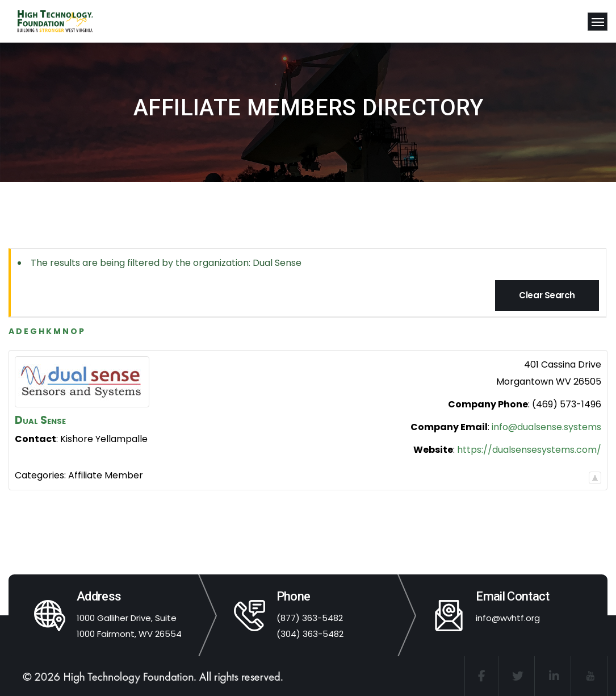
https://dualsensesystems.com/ (529, 450)
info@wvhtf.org (508, 618)
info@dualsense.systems (546, 427)
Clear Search (547, 295)
